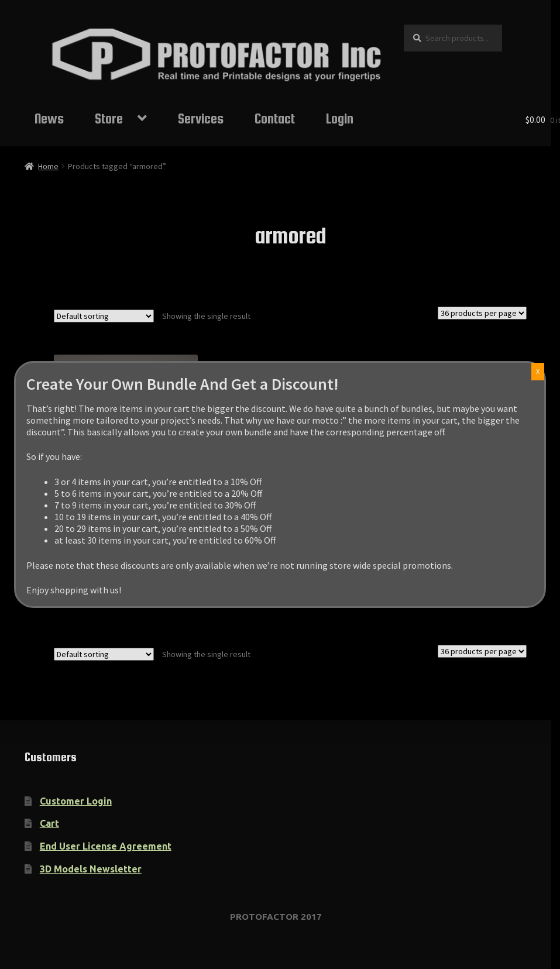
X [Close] (538, 371)
